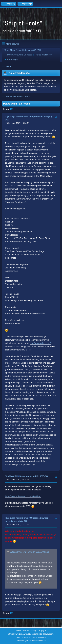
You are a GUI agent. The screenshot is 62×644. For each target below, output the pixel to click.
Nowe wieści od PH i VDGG (34, 476)
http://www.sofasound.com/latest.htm (23, 496)
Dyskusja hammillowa (17, 117)
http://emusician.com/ (40, 343)
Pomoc (18, 631)
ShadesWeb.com (39, 641)
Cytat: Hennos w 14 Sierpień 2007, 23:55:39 (29, 552)
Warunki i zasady (30, 631)
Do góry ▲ (42, 631)
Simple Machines (39, 637)
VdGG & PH (11, 476)
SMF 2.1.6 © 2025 (24, 637)
